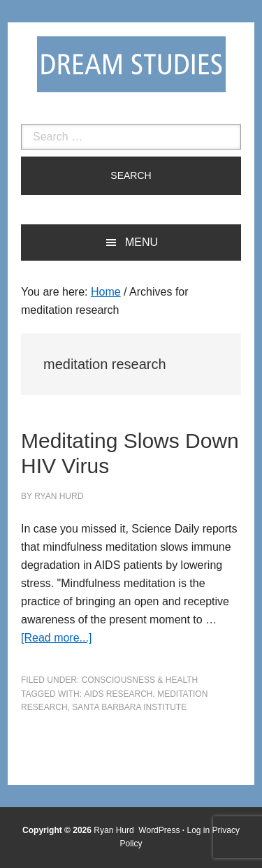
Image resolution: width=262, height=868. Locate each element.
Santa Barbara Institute (129, 707)
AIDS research (118, 694)
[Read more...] (56, 638)
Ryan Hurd (115, 830)
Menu (141, 242)
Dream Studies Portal (131, 64)
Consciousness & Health (140, 680)
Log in (199, 830)
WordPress (159, 830)
